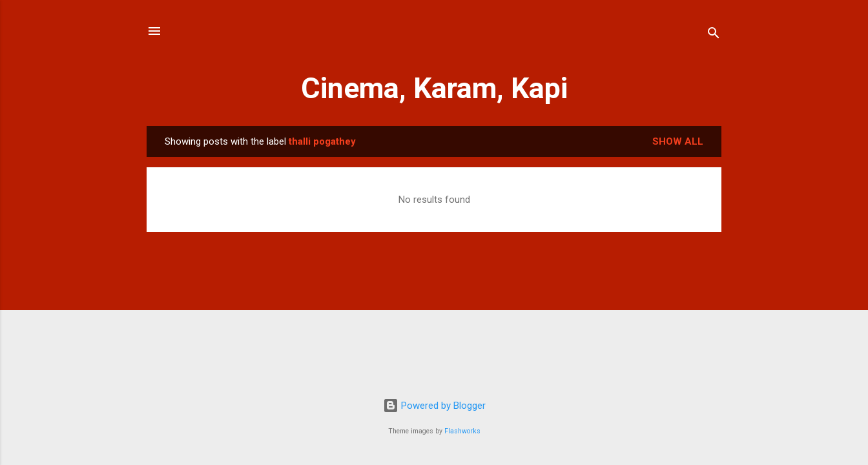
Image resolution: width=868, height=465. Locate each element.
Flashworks (462, 431)
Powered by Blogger (434, 406)
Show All (678, 141)
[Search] (714, 35)
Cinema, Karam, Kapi (434, 88)
